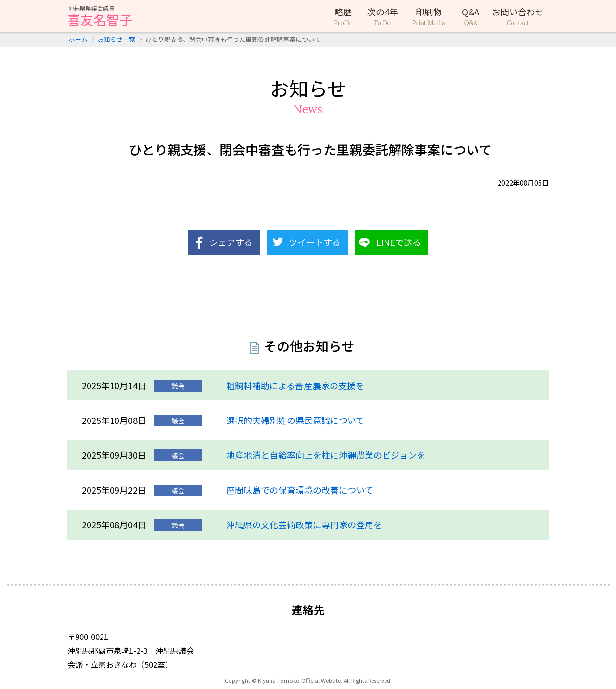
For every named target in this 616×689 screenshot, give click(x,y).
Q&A (471, 16)
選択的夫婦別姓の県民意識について (295, 420)
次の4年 (383, 16)
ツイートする (315, 242)
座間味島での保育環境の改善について (300, 490)
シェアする (231, 242)
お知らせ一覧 (116, 39)
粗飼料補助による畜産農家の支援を (295, 385)
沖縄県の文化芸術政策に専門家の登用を (304, 524)
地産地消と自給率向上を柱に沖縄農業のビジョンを (326, 455)
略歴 (343, 16)
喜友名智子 (100, 17)
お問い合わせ (518, 16)
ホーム (78, 39)
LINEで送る (399, 242)
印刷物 (429, 16)
